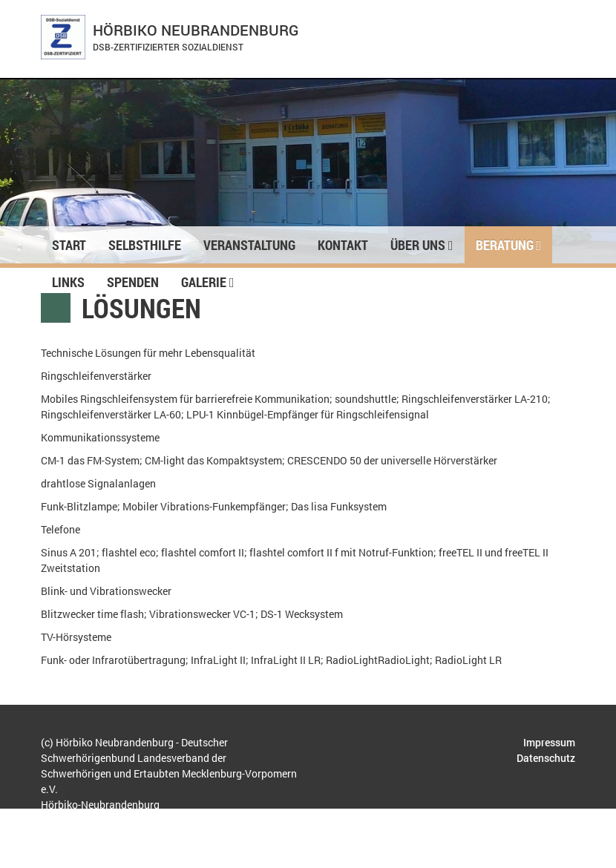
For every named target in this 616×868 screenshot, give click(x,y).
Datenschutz (546, 758)
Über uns (422, 245)
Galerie (208, 282)
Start (69, 245)
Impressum (549, 742)
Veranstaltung (249, 245)
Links (68, 282)
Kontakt (343, 245)
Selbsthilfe (145, 245)
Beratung (509, 245)
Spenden (133, 282)
